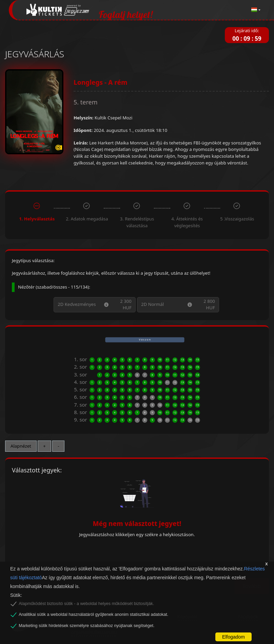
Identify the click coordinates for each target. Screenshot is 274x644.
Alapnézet (21, 446)
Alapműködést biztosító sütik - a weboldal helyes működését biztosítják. (86, 604)
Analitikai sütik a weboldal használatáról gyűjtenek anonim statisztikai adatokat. (93, 614)
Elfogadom (233, 637)
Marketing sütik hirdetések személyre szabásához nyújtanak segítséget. (86, 626)
